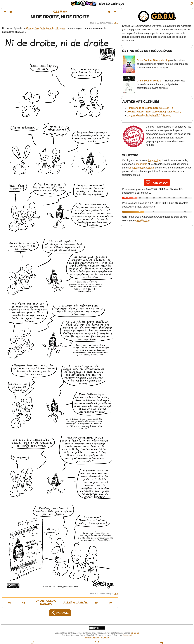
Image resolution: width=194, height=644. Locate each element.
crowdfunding (143, 216)
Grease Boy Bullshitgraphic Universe (46, 28)
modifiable (142, 160)
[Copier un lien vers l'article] (61, 610)
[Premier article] (6, 12)
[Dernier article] (116, 12)
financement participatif (143, 163)
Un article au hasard (38, 601)
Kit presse (105, 635)
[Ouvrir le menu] (3, 3)
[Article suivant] (110, 12)
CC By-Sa (135, 630)
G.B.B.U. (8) (61, 12)
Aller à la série (85, 601)
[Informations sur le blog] (191, 3)
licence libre (155, 156)
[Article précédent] (11, 12)
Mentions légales (92, 635)
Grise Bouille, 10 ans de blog (154, 59)
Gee (116, 23)
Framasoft (127, 633)
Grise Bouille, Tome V (150, 77)
